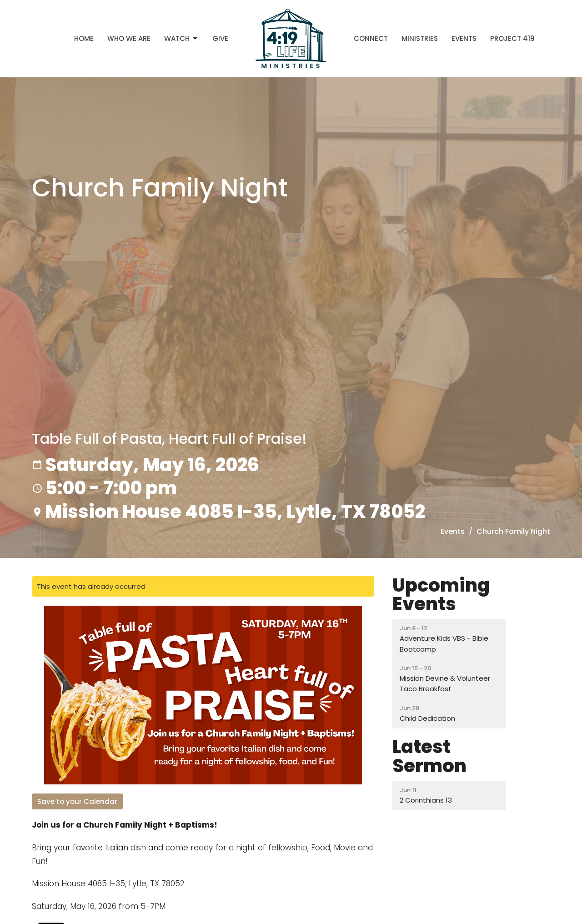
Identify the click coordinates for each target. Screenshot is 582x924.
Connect (371, 38)
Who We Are (129, 38)
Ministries (420, 38)
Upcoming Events (441, 595)
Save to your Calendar (77, 801)
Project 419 (512, 38)
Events (464, 38)
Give (220, 38)
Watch (181, 38)
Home (84, 38)
